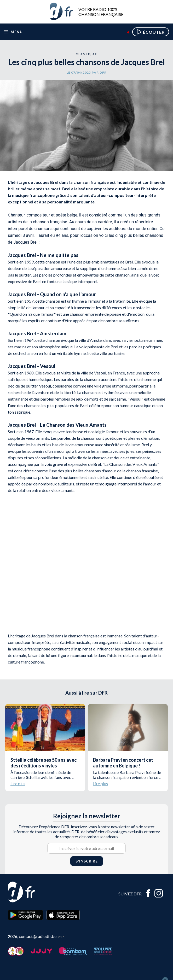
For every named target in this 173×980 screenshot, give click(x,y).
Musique (87, 54)
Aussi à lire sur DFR (86, 693)
